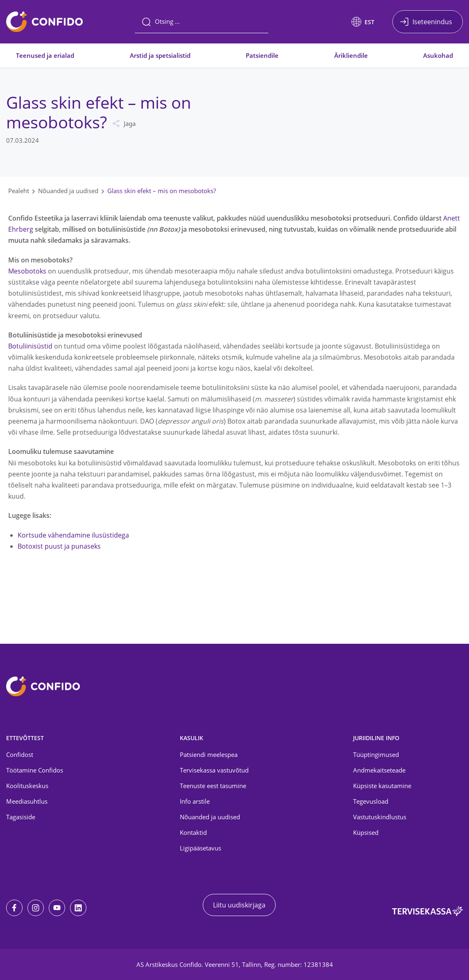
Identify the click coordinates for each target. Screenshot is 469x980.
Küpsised (366, 832)
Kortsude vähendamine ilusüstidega (73, 535)
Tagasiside (21, 817)
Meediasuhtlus (27, 801)
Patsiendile (262, 55)
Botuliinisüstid (30, 346)
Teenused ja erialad (45, 55)
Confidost (20, 754)
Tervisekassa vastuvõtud (214, 770)
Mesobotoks (27, 271)
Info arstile (195, 801)
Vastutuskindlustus (380, 817)
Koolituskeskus (27, 786)
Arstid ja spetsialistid (160, 55)
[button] (363, 22)
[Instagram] (36, 908)
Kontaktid (193, 832)
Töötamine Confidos (35, 770)
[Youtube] (57, 908)
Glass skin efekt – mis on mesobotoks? (162, 191)
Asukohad (438, 55)
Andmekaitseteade (379, 770)
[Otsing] (202, 22)
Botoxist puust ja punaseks (59, 546)
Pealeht (19, 191)
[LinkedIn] (78, 908)
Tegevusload (371, 801)
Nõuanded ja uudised (68, 191)
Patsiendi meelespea (209, 754)
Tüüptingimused (376, 754)
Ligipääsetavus (201, 848)
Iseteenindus (432, 22)
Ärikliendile (351, 55)
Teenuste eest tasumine (213, 786)
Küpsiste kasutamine (382, 786)
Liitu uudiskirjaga (239, 905)
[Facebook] (14, 908)
